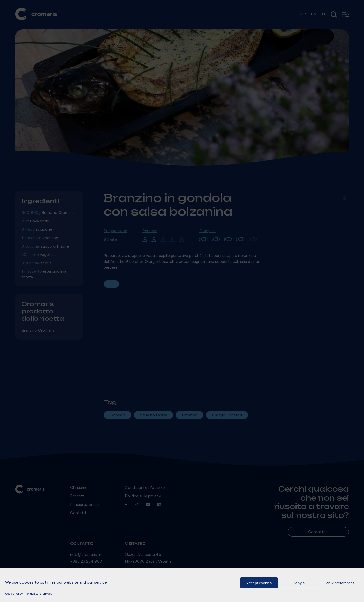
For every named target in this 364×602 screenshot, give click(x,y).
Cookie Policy (14, 594)
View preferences (340, 583)
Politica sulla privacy (39, 594)
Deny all (300, 583)
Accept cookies (259, 583)
